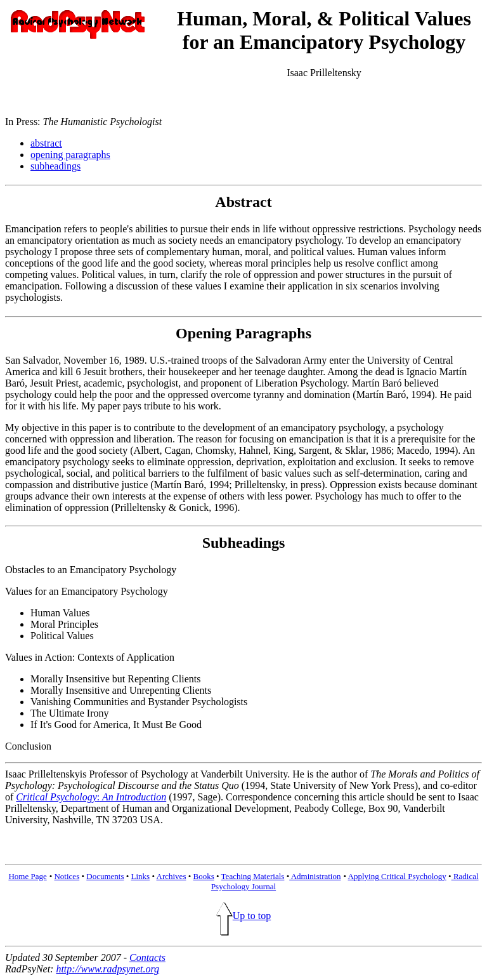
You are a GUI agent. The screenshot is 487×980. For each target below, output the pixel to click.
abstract (46, 143)
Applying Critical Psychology (397, 876)
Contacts (147, 957)
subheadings (55, 166)
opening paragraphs (70, 155)
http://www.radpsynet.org (107, 969)
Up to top (243, 916)
